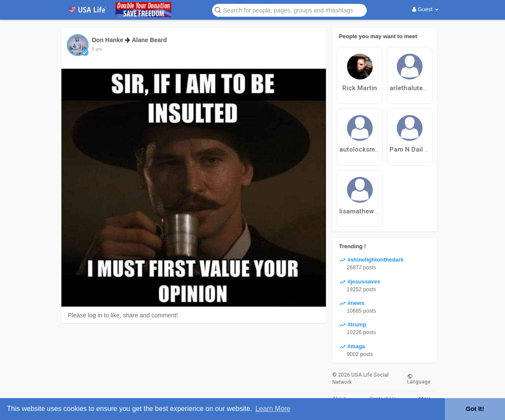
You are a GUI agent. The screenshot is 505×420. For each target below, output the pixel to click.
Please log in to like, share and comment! (123, 315)
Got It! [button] (475, 409)
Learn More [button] (273, 409)
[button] (289, 10)
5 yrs (97, 49)
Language (419, 379)
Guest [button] (425, 9)
